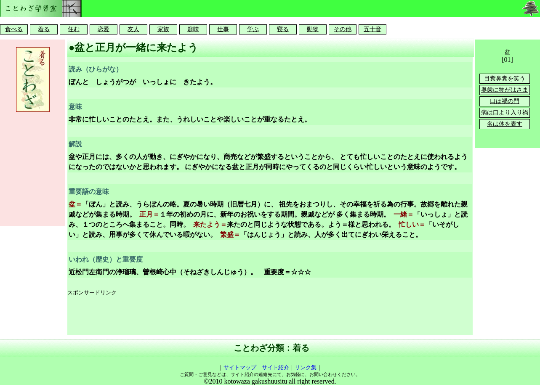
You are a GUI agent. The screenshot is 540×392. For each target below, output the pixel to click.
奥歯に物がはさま (505, 90)
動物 (313, 29)
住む (74, 29)
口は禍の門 (505, 101)
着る (44, 29)
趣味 (193, 29)
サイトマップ (240, 367)
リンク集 (306, 367)
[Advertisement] (221, 316)
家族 (163, 29)
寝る (283, 29)
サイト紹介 (275, 367)
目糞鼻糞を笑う (505, 78)
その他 (343, 29)
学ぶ (253, 29)
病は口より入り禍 (505, 113)
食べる (14, 29)
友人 (133, 29)
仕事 (223, 29)
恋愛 (104, 29)
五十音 (372, 29)
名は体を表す (505, 124)
